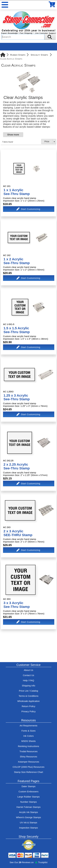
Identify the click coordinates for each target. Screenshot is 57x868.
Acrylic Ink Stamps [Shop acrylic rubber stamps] (28, 812)
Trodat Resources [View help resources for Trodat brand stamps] (28, 751)
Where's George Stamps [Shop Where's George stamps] (29, 817)
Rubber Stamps (18, 55)
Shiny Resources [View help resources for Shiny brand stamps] (28, 757)
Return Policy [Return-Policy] (28, 706)
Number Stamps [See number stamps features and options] (28, 802)
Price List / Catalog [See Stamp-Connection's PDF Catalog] (29, 691)
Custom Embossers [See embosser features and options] (28, 791)
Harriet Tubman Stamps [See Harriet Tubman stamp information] (28, 807)
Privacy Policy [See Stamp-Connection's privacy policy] (28, 711)
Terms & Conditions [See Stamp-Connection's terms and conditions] (28, 696)
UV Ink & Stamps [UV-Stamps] (28, 822)
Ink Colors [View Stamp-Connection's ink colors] (29, 736)
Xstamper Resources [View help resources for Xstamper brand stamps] (28, 762)
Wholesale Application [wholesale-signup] (28, 701)
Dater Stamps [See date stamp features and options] (29, 786)
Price (47, 141)
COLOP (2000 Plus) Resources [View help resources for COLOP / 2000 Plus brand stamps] (28, 767)
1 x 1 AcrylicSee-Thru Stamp (17, 192)
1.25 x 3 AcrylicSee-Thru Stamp (17, 397)
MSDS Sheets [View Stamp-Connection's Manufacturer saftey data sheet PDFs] (28, 741)
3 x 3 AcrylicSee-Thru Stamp (17, 605)
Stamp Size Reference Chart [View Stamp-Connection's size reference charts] (28, 772)
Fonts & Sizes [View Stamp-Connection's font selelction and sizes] (28, 731)
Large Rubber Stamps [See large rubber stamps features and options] (28, 797)
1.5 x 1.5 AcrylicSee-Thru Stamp (17, 330)
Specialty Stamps (39, 55)
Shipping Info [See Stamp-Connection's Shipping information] (29, 686)
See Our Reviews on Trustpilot (28, 862)
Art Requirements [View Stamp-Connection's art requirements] (28, 726)
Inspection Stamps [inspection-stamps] (28, 828)
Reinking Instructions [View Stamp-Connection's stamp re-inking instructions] (28, 746)
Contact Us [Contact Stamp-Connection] (28, 675)
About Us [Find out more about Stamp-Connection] (29, 670)
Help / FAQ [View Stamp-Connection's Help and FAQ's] (28, 680)
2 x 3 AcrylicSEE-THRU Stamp (18, 533)
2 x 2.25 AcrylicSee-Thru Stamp (17, 466)
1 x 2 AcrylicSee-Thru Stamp (17, 261)
